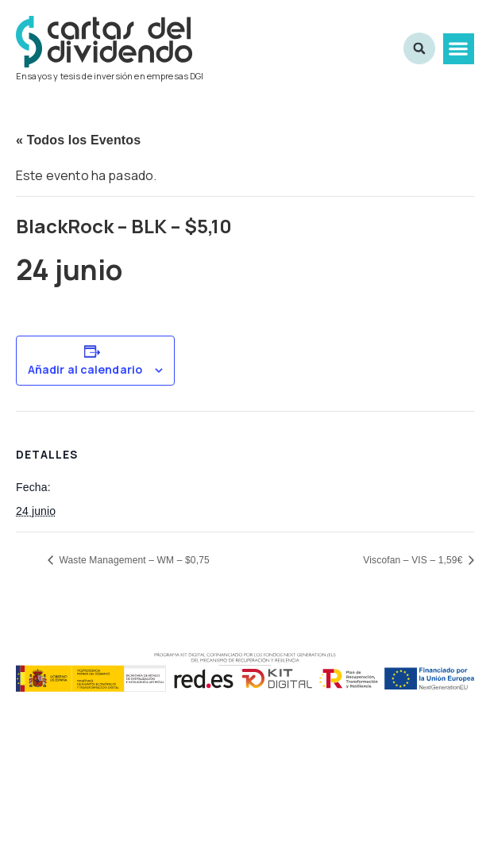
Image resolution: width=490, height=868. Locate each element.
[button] (459, 49)
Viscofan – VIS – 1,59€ (414, 560)
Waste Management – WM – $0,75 (133, 560)
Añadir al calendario (85, 370)
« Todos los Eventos (78, 140)
